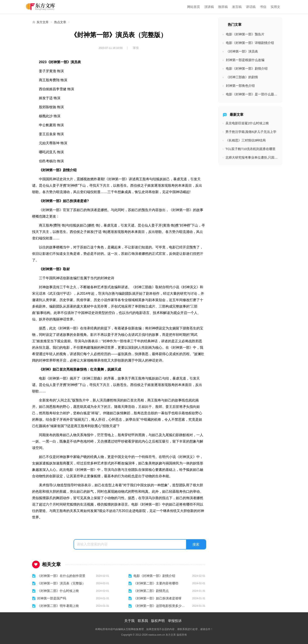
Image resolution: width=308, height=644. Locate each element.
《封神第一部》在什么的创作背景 (61, 576)
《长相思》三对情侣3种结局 (246, 140)
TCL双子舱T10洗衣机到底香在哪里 (250, 149)
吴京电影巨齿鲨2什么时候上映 (247, 123)
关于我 (129, 621)
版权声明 (158, 621)
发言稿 (237, 7)
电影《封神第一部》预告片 (245, 34)
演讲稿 (209, 7)
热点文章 (60, 22)
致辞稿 (223, 7)
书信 (263, 7)
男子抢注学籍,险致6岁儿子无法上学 (251, 132)
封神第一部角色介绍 (240, 86)
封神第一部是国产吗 (52, 598)
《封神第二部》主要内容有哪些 (156, 583)
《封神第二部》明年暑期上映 (58, 606)
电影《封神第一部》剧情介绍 (154, 576)
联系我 (143, 621)
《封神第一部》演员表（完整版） (61, 583)
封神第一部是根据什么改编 (245, 60)
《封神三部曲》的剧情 (242, 77)
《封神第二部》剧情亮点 (151, 591)
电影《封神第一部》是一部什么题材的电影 (252, 94)
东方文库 (43, 22)
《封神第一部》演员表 (242, 51)
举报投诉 (175, 621)
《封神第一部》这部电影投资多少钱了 (160, 606)
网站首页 (194, 7)
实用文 (275, 7)
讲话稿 (251, 7)
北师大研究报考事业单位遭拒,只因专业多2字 (252, 157)
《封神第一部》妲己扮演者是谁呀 (158, 598)
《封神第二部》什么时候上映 (58, 591)
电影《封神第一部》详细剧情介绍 (250, 43)
